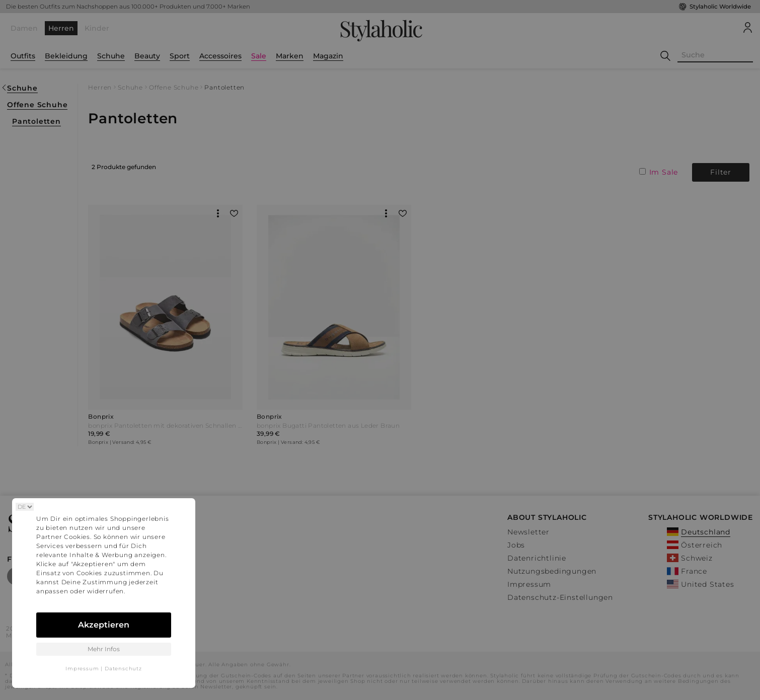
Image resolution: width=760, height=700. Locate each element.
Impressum (82, 669)
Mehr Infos (104, 649)
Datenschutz (123, 669)
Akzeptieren (104, 625)
